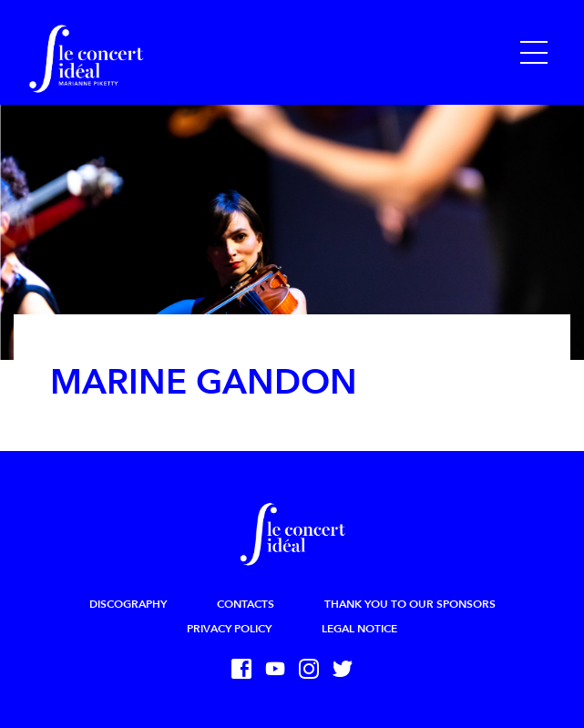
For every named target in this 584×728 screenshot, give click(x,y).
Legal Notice (359, 629)
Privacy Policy (229, 629)
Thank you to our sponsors (410, 604)
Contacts (246, 604)
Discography (128, 604)
